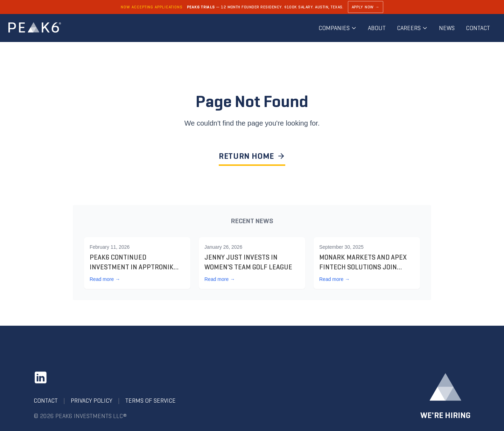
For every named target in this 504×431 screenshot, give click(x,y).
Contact (478, 28)
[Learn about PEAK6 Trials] (252, 7)
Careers (412, 28)
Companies (338, 28)
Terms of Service (150, 401)
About (377, 28)
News (447, 28)
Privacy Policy (92, 401)
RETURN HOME (252, 156)
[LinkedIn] (41, 377)
